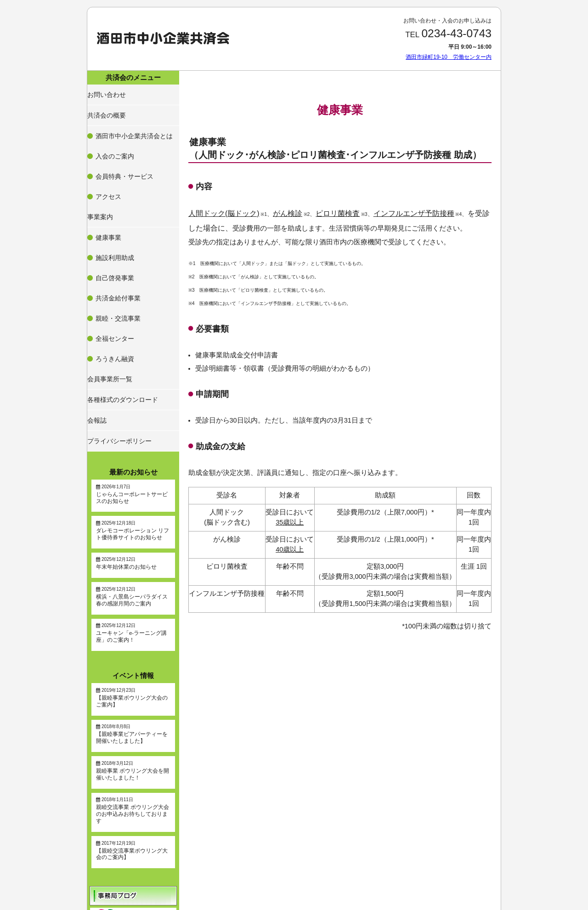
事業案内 (101, 169)
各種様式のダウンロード (120, 278)
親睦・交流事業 (116, 227)
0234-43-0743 (456, 33)
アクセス (108, 155)
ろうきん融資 (113, 249)
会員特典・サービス (122, 144)
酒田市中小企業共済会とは (130, 122)
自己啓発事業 (113, 205)
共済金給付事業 (116, 216)
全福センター (113, 238)
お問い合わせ (107, 91)
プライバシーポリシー (118, 310)
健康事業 (108, 183)
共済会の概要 (107, 107)
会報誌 (98, 294)
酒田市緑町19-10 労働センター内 (449, 57)
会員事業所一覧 (109, 263)
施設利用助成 (113, 194)
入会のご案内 (113, 133)
